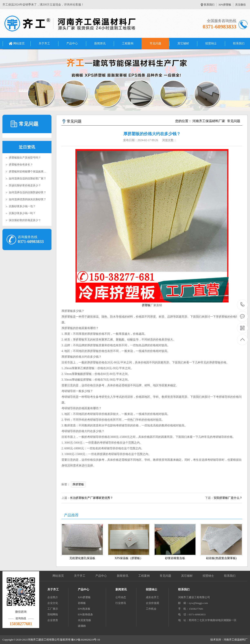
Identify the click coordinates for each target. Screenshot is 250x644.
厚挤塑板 (78, 484)
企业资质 (53, 620)
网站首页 (19, 43)
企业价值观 (152, 603)
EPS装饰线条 (85, 614)
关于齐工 (44, 43)
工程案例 (128, 43)
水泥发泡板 (84, 620)
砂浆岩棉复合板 (175, 558)
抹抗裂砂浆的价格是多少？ (25, 220)
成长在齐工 (152, 597)
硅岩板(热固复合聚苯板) (221, 558)
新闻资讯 (100, 43)
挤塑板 (146, 305)
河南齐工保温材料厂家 (209, 121)
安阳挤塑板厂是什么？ (228, 498)
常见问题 (155, 43)
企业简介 (53, 597)
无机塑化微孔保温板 (82, 558)
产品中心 (72, 43)
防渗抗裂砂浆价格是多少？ (25, 185)
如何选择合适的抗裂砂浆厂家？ (28, 178)
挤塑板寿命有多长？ (21, 165)
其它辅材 (183, 43)
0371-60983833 (243, 305)
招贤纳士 (211, 43)
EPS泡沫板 (84, 609)
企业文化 (53, 603)
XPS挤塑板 (225, 5)
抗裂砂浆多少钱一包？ (22, 206)
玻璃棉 (82, 626)
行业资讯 (121, 603)
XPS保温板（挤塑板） (129, 558)
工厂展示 (53, 609)
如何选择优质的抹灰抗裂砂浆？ (28, 199)
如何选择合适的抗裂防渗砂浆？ (28, 192)
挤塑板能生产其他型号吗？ (25, 158)
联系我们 (209, 5)
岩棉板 (82, 603)
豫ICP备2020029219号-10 (86, 640)
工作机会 (151, 609)
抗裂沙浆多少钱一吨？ (22, 213)
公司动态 (121, 597)
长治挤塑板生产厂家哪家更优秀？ (92, 498)
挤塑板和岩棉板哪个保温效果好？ (29, 171)
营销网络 (53, 614)
